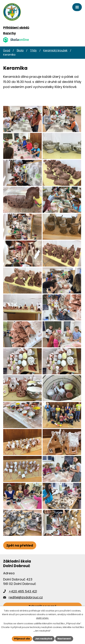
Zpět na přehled (20, 551)
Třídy (33, 50)
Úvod (7, 50)
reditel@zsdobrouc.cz (26, 603)
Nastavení (64, 639)
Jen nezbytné (44, 639)
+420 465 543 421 (23, 597)
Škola (20, 50)
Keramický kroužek (55, 50)
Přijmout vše (22, 639)
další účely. (42, 618)
